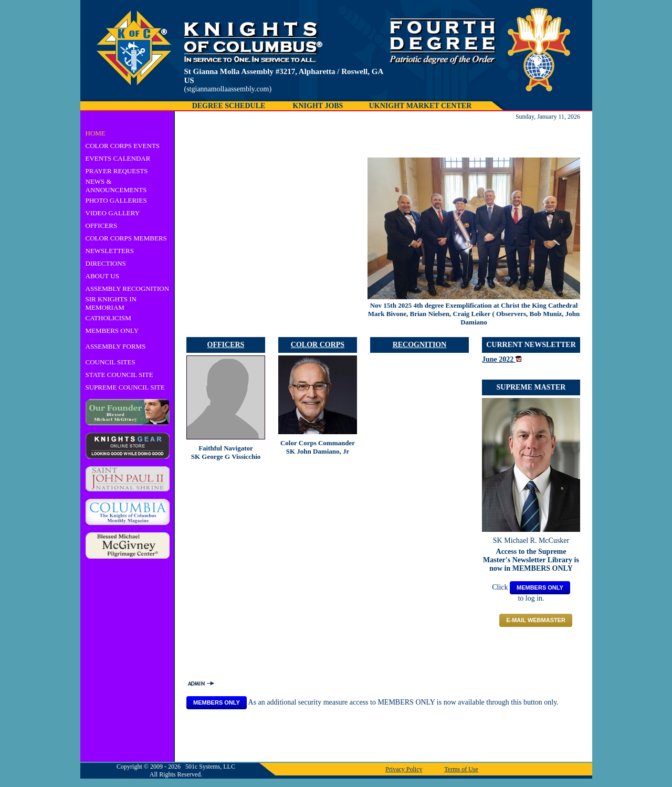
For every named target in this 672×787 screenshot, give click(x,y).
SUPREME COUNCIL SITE (125, 387)
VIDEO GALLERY (113, 213)
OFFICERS (102, 225)
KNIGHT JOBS (318, 106)
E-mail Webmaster (536, 620)
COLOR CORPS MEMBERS (126, 238)
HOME (96, 133)
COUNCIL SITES (111, 362)
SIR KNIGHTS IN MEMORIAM (111, 303)
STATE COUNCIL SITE (119, 375)
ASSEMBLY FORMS (116, 346)
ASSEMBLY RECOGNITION (128, 288)
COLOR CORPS (318, 345)
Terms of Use (461, 769)
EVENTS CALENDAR (118, 158)
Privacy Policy (404, 769)
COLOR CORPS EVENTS (123, 146)
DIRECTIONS (106, 263)
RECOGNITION (420, 345)
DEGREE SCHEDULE (229, 106)
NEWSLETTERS (110, 251)
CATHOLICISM (108, 318)
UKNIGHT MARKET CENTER (421, 106)
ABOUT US (102, 276)
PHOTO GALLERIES (116, 200)
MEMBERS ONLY (112, 330)
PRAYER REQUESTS (117, 171)
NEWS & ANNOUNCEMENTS (116, 186)
